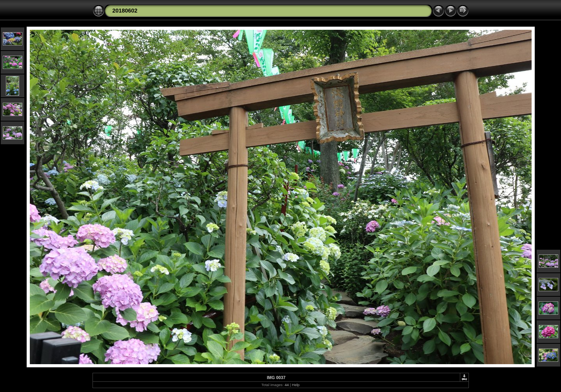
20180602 (125, 11)
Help (296, 385)
